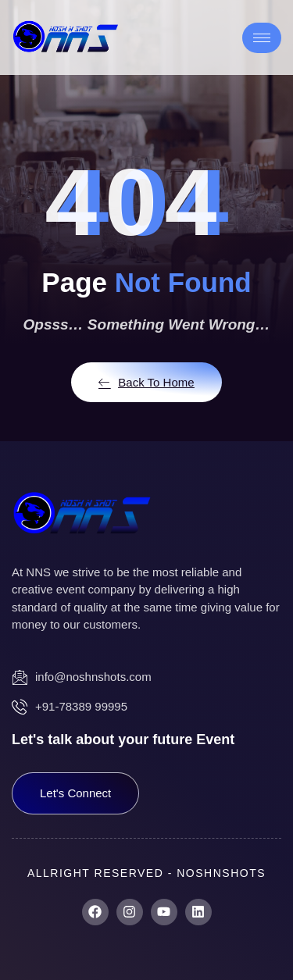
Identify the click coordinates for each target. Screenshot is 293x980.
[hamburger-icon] (262, 38)
